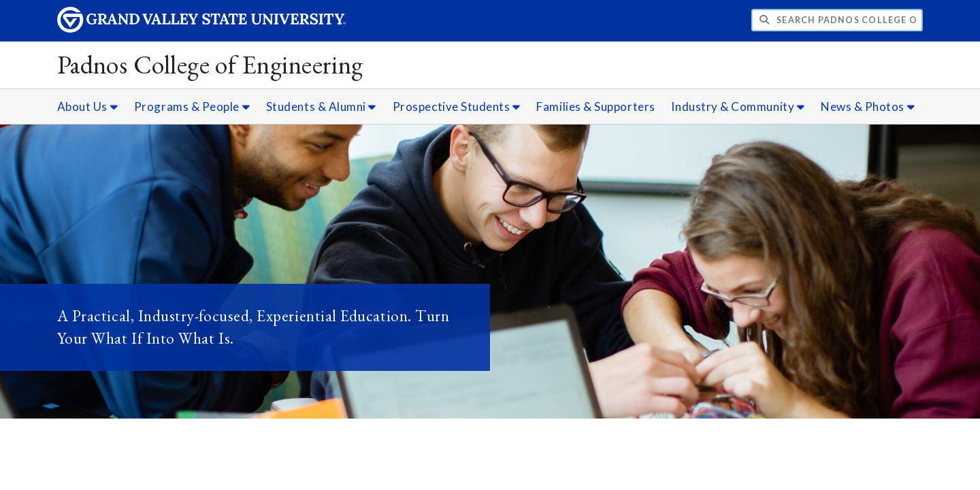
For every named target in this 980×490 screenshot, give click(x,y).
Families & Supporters (595, 107)
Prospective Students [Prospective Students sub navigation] (457, 107)
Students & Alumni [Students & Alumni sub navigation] (321, 107)
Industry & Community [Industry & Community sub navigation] (738, 107)
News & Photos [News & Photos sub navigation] (868, 107)
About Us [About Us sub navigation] (87, 107)
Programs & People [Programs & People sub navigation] (192, 107)
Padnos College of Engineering (210, 64)
